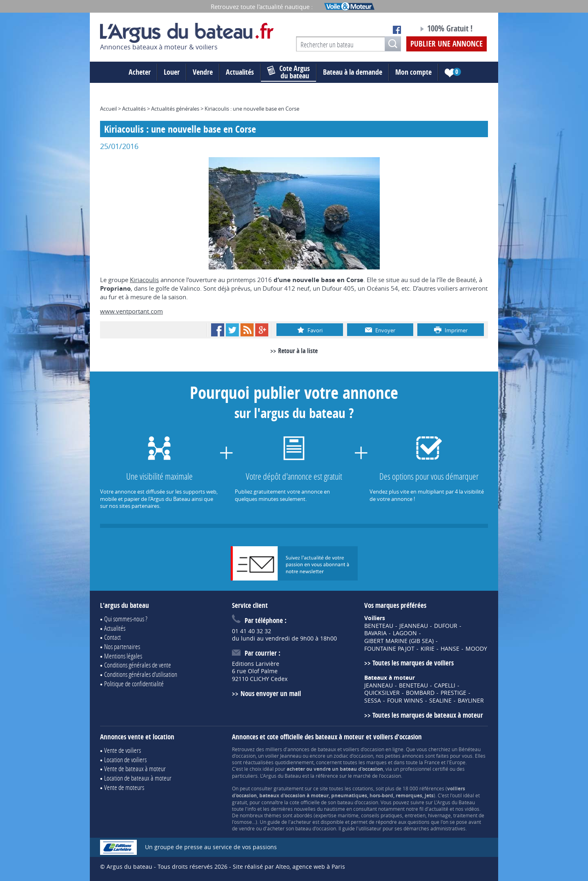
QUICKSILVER (382, 693)
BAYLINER (471, 701)
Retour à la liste (298, 351)
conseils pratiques (382, 815)
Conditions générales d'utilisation (141, 674)
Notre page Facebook (397, 30)
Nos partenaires (122, 646)
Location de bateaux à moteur (138, 778)
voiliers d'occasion (364, 749)
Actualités (240, 72)
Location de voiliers (125, 760)
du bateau (288, 72)
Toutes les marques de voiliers (413, 663)
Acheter (140, 72)
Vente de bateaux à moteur (135, 769)
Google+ (262, 330)
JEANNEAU (414, 626)
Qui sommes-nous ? (126, 619)
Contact (112, 637)
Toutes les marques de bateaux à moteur (428, 715)
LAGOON (405, 633)
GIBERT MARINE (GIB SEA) (399, 641)
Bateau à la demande (353, 72)
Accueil (108, 109)
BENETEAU (379, 626)
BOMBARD (420, 693)
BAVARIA (375, 633)
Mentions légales (123, 656)
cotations (363, 788)
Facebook (218, 330)
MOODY (476, 649)
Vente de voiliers (122, 750)
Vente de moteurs (124, 787)
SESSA (373, 701)
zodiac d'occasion (353, 756)
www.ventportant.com (131, 311)
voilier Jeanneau (283, 756)
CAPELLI (445, 685)
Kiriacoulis (144, 280)
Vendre (203, 72)
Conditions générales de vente (138, 665)
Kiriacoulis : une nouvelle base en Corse (252, 109)
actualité (439, 809)
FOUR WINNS (405, 701)
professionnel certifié (424, 769)
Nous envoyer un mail (271, 693)
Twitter (232, 330)
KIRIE (428, 649)
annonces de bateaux (312, 749)
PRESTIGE (453, 693)
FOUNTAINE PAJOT (389, 649)
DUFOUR (446, 626)
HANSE (450, 649)
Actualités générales (175, 109)
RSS (247, 330)
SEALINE (440, 701)
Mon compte (413, 72)
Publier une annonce (447, 44)
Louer (172, 72)
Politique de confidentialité (134, 684)
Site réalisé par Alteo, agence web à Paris (289, 867)
